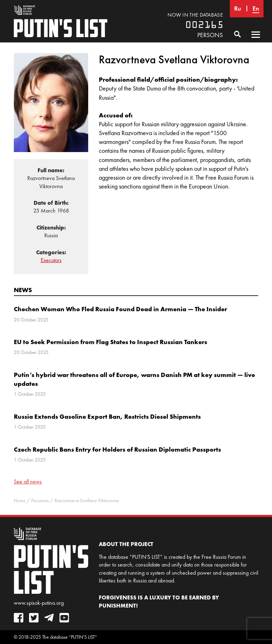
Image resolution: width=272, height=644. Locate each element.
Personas (40, 501)
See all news (28, 481)
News (23, 290)
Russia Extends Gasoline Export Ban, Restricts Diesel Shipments (107, 416)
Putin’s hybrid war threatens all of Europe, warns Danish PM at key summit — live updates (134, 379)
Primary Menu (256, 41)
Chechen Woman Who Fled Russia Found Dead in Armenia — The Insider (120, 309)
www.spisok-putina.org (39, 603)
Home (20, 501)
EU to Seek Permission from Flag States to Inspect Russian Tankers (110, 342)
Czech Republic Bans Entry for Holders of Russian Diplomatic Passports (117, 449)
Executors (51, 260)
